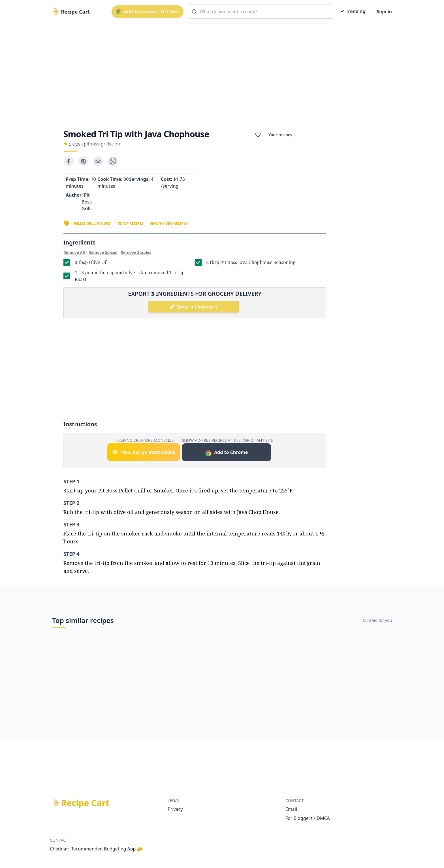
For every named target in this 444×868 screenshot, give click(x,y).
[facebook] (69, 161)
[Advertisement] (220, 71)
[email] (98, 161)
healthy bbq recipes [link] (168, 223)
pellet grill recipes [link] (92, 223)
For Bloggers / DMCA (308, 818)
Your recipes (280, 135)
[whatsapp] (113, 161)
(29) (78, 144)
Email (291, 809)
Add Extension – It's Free (148, 12)
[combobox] (261, 12)
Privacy (175, 809)
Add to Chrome (226, 453)
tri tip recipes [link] (130, 223)
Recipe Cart (85, 803)
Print (311, 135)
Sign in (384, 12)
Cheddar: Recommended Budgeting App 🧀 (96, 849)
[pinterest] (83, 161)
